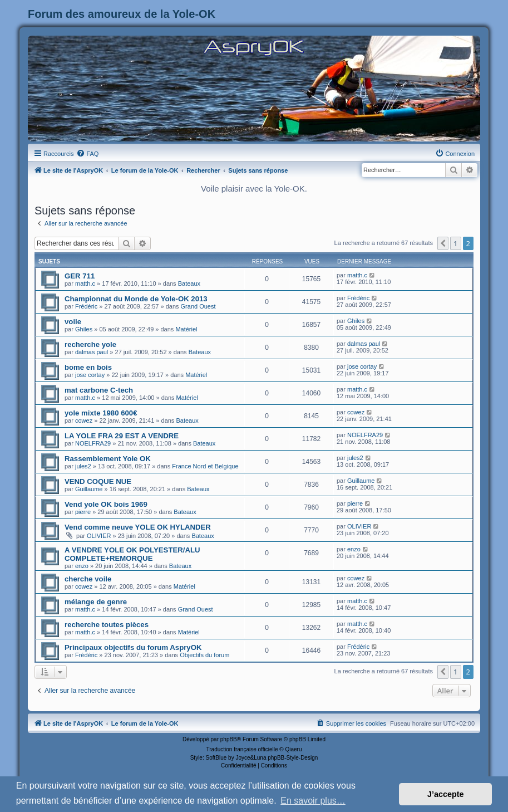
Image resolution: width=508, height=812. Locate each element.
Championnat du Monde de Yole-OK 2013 (136, 299)
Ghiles (84, 329)
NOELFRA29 (93, 443)
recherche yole (90, 344)
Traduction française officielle (242, 749)
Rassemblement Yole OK (108, 459)
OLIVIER (99, 536)
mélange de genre (96, 602)
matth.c (85, 283)
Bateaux (189, 283)
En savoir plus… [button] (313, 801)
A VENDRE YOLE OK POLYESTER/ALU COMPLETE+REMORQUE (132, 554)
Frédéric (86, 306)
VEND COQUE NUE (98, 481)
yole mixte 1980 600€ (101, 413)
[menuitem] (87, 154)
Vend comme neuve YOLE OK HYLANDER (138, 527)
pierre (83, 512)
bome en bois (88, 367)
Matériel (186, 329)
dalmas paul (92, 352)
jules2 (83, 466)
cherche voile (88, 579)
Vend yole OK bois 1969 (106, 504)
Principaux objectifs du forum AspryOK (133, 647)
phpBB (229, 739)
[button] (443, 243)
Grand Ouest (198, 306)
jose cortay (90, 375)
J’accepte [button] (446, 794)
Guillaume (89, 489)
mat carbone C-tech (99, 390)
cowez (84, 420)
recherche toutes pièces (107, 625)
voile (73, 322)
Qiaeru (293, 749)
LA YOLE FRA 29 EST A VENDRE (122, 436)
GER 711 (80, 276)
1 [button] (455, 243)
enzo (82, 566)
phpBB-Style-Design (293, 758)
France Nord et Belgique (205, 466)
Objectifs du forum (204, 655)
